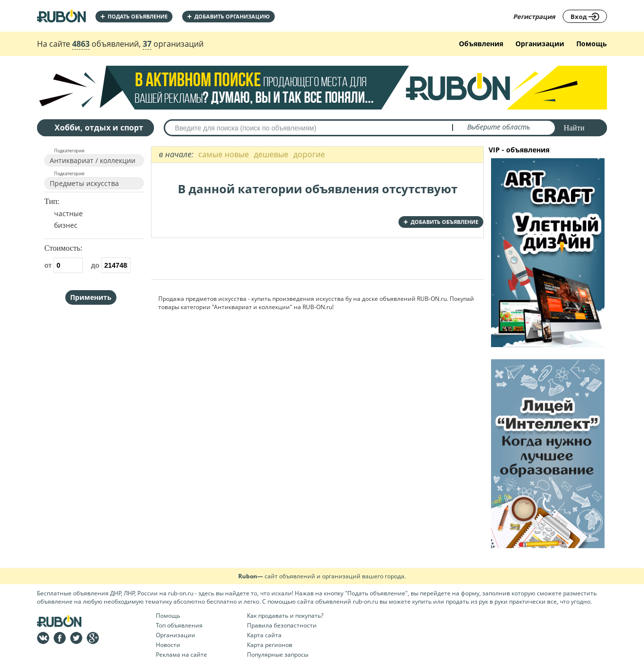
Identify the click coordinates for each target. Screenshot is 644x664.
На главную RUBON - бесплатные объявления (61, 16)
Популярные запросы (278, 655)
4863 (81, 44)
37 (147, 44)
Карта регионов (270, 645)
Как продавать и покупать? (285, 616)
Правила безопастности (282, 625)
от (64, 265)
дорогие (309, 154)
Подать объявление (134, 16)
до (111, 265)
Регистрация (534, 17)
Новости (168, 645)
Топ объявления (179, 625)
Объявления (481, 44)
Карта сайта (264, 635)
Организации (540, 44)
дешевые (271, 154)
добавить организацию (228, 16)
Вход (585, 17)
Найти (574, 128)
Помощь (592, 44)
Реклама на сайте (181, 655)
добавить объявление (441, 222)
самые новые (224, 154)
